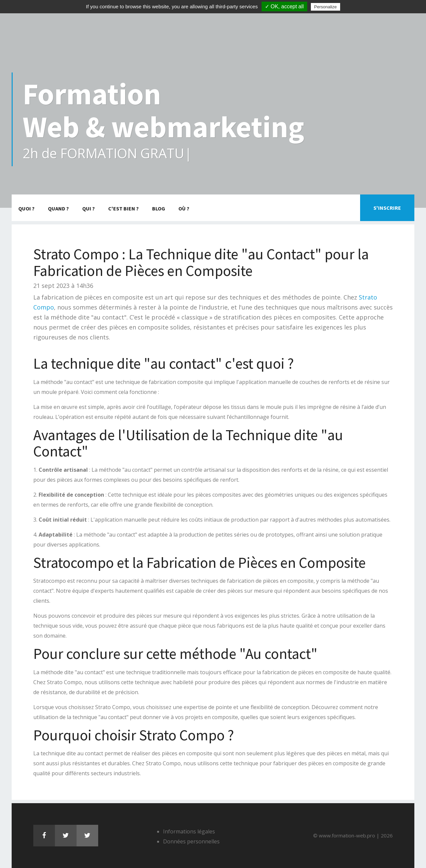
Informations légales (189, 831)
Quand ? (58, 208)
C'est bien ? (123, 208)
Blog (159, 208)
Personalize (325, 7)
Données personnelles (191, 841)
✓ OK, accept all (284, 6)
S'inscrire (387, 208)
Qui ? (89, 208)
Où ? (184, 208)
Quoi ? (26, 208)
